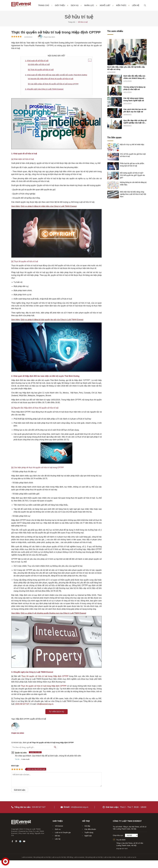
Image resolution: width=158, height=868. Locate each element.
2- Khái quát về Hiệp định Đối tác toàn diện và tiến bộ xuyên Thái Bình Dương (57, 75)
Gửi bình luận (20, 791)
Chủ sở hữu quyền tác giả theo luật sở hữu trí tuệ (133, 155)
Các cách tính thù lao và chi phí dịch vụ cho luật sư (135, 111)
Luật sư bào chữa (109, 856)
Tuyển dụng (89, 832)
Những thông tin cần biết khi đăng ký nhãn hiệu (133, 184)
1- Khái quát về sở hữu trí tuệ (37, 61)
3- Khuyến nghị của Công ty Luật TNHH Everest (45, 90)
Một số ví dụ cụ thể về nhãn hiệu (132, 145)
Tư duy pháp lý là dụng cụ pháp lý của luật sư (135, 88)
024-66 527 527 (39, 806)
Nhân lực (91, 5)
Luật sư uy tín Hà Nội (59, 856)
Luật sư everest (27, 856)
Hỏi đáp (87, 825)
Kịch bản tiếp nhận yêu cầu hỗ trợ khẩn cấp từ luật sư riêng (126, 68)
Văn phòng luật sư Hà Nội (42, 856)
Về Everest (59, 825)
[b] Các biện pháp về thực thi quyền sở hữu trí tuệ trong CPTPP (54, 85)
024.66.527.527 (122, 848)
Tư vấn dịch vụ (56, 713)
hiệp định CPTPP (23, 720)
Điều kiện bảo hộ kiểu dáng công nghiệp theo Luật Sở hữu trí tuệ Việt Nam (133, 194)
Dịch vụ (76, 5)
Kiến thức (123, 5)
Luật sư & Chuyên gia (63, 832)
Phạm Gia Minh (18, 734)
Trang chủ (44, 5)
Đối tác (57, 835)
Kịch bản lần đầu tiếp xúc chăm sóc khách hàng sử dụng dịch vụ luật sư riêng (135, 77)
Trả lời (17, 760)
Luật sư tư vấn (121, 856)
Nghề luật (106, 5)
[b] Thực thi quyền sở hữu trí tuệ (41, 70)
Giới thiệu (61, 5)
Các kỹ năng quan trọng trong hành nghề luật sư (134, 99)
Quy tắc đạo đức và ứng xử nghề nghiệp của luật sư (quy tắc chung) (135, 122)
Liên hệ (136, 5)
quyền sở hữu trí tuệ (38, 720)
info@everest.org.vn (80, 806)
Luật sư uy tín (132, 856)
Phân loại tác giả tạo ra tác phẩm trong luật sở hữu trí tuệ (132, 165)
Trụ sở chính (121, 839)
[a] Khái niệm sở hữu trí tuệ (39, 65)
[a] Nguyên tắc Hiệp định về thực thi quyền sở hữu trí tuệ (52, 79)
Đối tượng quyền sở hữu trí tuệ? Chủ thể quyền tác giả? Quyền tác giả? (133, 175)
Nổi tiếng (70, 856)
